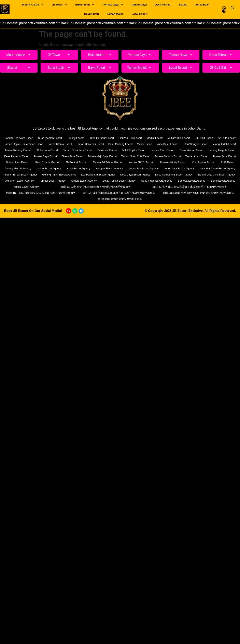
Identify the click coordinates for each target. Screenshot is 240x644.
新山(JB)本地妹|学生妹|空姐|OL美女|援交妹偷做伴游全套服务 (198, 193)
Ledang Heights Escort (222, 150)
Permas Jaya (113, 5)
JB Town (59, 5)
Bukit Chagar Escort (47, 162)
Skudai (183, 5)
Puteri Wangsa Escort (194, 144)
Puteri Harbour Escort (101, 138)
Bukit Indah (85, 5)
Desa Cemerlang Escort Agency (174, 175)
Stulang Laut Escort (17, 162)
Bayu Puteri (91, 14)
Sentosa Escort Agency (192, 181)
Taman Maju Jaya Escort (102, 156)
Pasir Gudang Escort (121, 144)
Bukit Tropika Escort (134, 150)
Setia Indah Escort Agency (157, 181)
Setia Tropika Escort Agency (119, 181)
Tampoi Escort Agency (52, 181)
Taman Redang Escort (18, 150)
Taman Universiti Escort (90, 144)
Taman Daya (139, 5)
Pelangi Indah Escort (224, 144)
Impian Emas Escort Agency (21, 175)
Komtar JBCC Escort (141, 162)
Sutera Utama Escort (60, 144)
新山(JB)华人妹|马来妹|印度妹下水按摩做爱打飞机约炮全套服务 (190, 187)
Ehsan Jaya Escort (72, 156)
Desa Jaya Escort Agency (135, 175)
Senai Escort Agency (223, 181)
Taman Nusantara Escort (78, 150)
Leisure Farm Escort (162, 150)
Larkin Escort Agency (49, 168)
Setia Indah (202, 5)
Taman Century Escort (168, 156)
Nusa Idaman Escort (50, 138)
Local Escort (140, 14)
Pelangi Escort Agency (18, 168)
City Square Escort (203, 162)
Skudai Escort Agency (84, 181)
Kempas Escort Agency (109, 168)
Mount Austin (33, 5)
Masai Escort (145, 144)
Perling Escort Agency (26, 187)
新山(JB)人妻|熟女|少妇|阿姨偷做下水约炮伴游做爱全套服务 (96, 187)
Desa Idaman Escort (192, 150)
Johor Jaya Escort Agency (179, 168)
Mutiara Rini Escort (179, 138)
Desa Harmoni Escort (17, 156)
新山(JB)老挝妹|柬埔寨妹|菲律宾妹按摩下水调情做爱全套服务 (119, 193)
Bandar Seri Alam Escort (19, 138)
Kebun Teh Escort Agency (144, 168)
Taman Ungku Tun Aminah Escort (24, 144)
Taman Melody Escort (173, 162)
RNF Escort (228, 162)
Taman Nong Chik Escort (136, 156)
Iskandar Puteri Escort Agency (217, 168)
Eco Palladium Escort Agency (98, 175)
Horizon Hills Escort (130, 138)
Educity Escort (75, 138)
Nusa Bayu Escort (167, 144)
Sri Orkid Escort (204, 138)
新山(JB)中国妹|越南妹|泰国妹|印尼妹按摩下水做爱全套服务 (41, 193)
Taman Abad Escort (197, 156)
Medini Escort (155, 138)
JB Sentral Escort (76, 162)
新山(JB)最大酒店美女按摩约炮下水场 (120, 199)
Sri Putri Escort (227, 138)
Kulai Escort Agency (79, 168)
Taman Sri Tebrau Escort (107, 162)
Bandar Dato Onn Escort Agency (216, 175)
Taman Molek (115, 14)
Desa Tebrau (163, 5)
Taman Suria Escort (224, 156)
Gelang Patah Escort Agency (59, 175)
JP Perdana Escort (47, 150)
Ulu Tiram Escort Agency (19, 181)
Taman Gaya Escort (45, 156)
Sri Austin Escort (107, 150)
